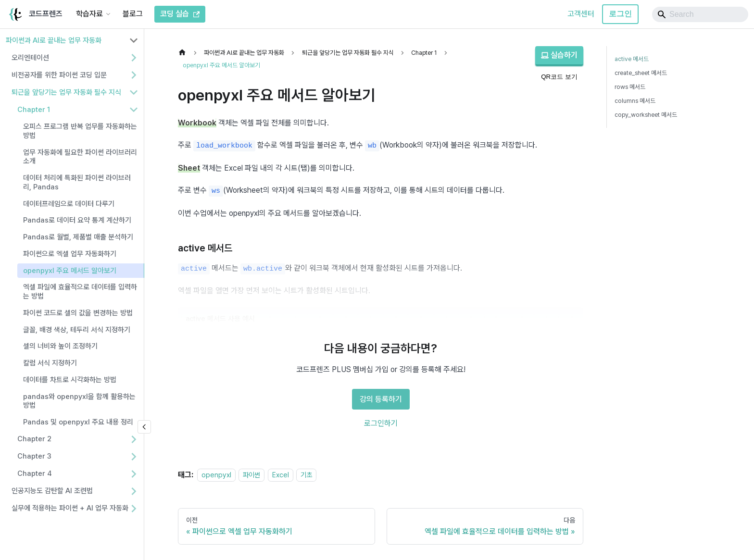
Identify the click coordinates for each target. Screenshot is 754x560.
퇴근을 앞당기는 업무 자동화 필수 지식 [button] (66, 92)
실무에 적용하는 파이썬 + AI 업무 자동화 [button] (70, 508)
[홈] (185, 53)
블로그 (133, 14)
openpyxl (216, 475)
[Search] (700, 14)
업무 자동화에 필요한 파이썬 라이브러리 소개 (80, 157)
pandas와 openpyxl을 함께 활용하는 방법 (79, 401)
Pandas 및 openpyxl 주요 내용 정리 (78, 422)
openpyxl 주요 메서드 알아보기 (70, 271)
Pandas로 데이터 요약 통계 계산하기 (77, 220)
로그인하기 (381, 423)
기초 (306, 475)
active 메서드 (632, 59)
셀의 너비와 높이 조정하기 (60, 346)
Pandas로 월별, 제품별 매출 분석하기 (78, 237)
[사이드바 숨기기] (144, 427)
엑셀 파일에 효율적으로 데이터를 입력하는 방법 (80, 292)
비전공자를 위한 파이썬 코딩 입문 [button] (59, 75)
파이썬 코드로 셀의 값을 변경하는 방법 (78, 313)
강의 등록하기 (381, 399)
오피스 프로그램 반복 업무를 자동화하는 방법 (80, 131)
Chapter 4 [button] (35, 473)
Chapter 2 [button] (34, 439)
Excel (281, 475)
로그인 (620, 14)
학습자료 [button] (89, 14)
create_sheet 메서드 (641, 73)
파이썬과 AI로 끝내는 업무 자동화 (54, 40)
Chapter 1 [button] (34, 110)
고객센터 (581, 14)
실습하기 (559, 55)
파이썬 (251, 475)
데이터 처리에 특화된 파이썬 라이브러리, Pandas (77, 182)
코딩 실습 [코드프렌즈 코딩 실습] (180, 14)
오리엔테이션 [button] (30, 58)
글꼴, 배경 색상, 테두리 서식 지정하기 (77, 330)
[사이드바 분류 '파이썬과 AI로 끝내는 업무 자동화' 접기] (134, 40)
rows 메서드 (630, 87)
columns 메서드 (635, 101)
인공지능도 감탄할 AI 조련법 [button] (52, 491)
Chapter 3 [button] (34, 456)
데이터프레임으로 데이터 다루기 (69, 204)
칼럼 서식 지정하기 (50, 363)
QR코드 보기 (559, 77)
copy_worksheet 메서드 (646, 115)
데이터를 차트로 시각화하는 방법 (70, 380)
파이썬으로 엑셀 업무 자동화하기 (70, 254)
